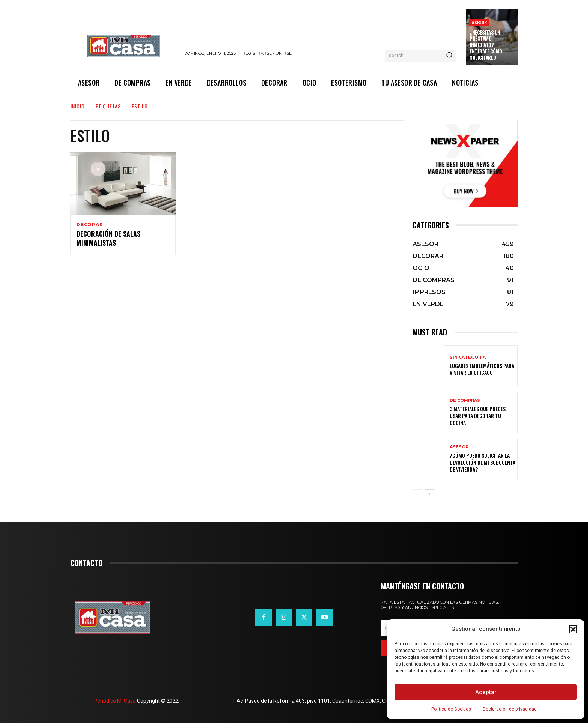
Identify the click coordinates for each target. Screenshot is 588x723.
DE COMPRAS (465, 401)
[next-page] (429, 494)
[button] (573, 629)
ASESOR (479, 22)
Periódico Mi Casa (115, 701)
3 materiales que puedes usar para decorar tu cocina (478, 416)
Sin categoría (468, 357)
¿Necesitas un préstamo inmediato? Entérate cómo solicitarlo (486, 45)
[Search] (449, 56)
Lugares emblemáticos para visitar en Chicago (482, 369)
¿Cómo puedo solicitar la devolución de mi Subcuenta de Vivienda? (482, 462)
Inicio (78, 106)
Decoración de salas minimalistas (108, 239)
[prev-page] (417, 494)
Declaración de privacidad (510, 709)
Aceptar (486, 692)
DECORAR (90, 225)
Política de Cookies (451, 709)
